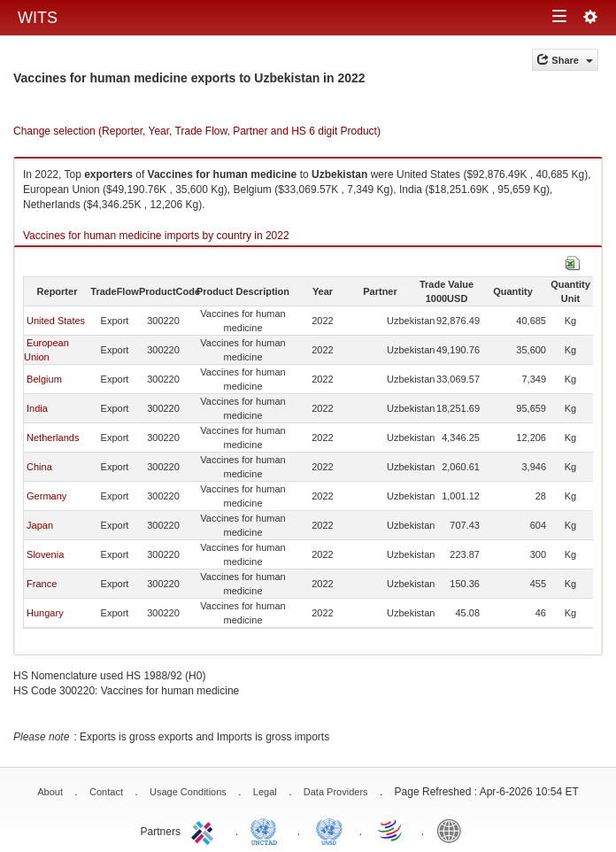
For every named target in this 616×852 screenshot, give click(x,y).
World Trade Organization (391, 830)
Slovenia (45, 554)
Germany (46, 496)
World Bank (453, 830)
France (42, 584)
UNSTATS (329, 830)
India (37, 408)
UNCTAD (267, 830)
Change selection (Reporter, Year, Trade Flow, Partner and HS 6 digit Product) (197, 131)
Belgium (44, 379)
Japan (40, 525)
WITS (38, 18)
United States (56, 321)
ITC (205, 830)
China (39, 467)
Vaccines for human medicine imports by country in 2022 (156, 236)
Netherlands (53, 438)
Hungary (45, 613)
